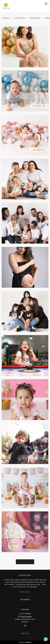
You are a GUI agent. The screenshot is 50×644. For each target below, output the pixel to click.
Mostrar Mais (25, 562)
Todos (6, 18)
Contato (25, 633)
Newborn (35, 18)
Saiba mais (25, 592)
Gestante (20, 18)
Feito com (25, 642)
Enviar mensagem (26, 617)
